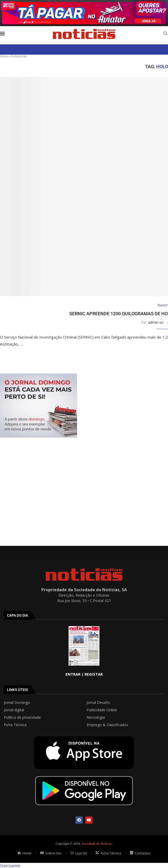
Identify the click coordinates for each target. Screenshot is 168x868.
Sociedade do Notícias (97, 844)
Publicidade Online (102, 710)
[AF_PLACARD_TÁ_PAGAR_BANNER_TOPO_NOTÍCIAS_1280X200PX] (84, 3)
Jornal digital (14, 710)
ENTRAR (73, 674)
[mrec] (39, 376)
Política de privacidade (22, 717)
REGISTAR (94, 674)
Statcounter (10, 865)
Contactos (140, 853)
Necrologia (96, 717)
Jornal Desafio (98, 703)
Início (4, 56)
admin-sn (156, 322)
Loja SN (79, 853)
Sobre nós (51, 853)
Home (25, 853)
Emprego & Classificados (107, 725)
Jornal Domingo (17, 703)
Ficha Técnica (15, 725)
